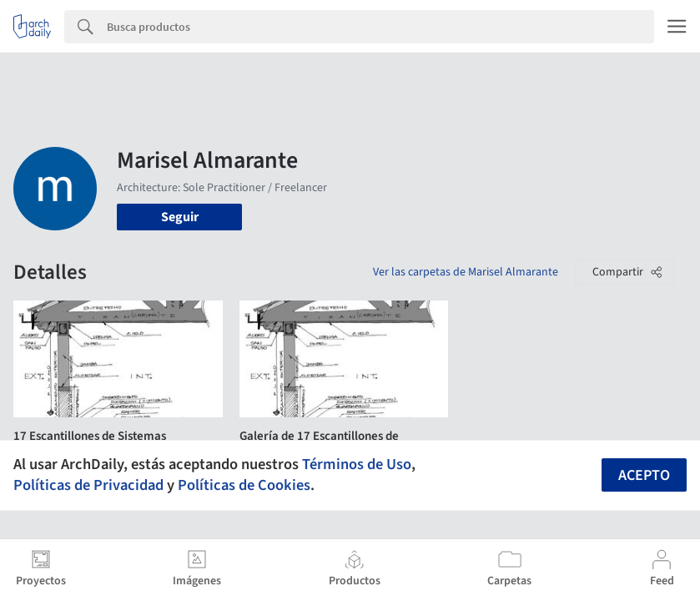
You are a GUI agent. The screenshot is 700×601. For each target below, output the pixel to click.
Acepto (644, 475)
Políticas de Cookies (244, 485)
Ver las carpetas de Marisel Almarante (466, 272)
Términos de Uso (357, 464)
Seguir (180, 217)
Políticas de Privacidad (88, 485)
